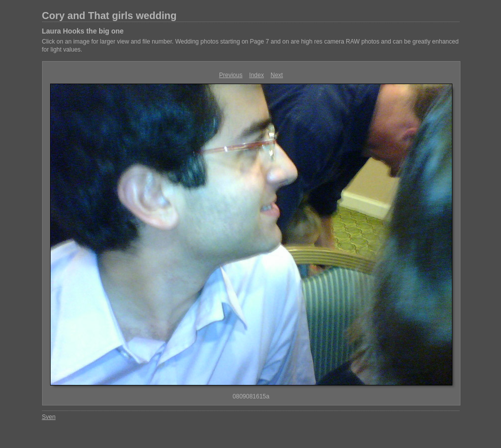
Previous (231, 75)
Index (256, 75)
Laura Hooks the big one (83, 31)
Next (277, 75)
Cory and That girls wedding (109, 16)
